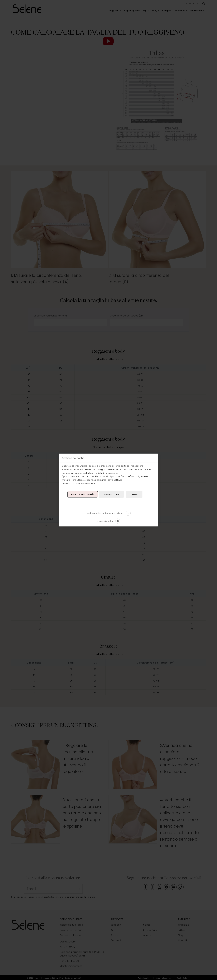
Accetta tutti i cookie (83, 494)
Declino (134, 494)
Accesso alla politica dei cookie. (79, 483)
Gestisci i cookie (111, 494)
